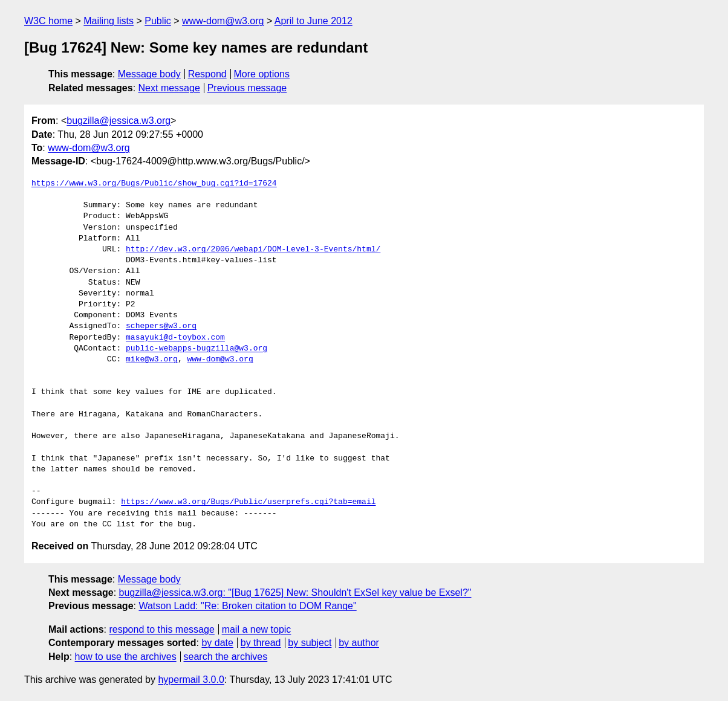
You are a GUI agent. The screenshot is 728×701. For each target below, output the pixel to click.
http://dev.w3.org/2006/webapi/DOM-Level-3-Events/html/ (253, 250)
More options (262, 74)
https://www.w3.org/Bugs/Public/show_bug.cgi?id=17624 (154, 184)
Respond (207, 74)
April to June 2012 (314, 21)
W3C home (48, 21)
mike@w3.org (152, 360)
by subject (310, 643)
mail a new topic (257, 629)
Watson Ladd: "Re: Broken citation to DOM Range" (247, 606)
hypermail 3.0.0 (191, 680)
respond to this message (161, 629)
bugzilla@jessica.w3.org (119, 121)
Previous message (247, 88)
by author (359, 643)
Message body (149, 74)
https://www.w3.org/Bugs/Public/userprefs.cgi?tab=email (248, 502)
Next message (169, 88)
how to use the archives (126, 657)
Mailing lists (109, 21)
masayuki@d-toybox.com (175, 338)
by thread (261, 643)
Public (158, 21)
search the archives (226, 657)
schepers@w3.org (161, 326)
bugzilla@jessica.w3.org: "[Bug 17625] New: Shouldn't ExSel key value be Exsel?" (295, 593)
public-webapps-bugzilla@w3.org (197, 349)
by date (217, 643)
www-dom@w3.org (223, 21)
